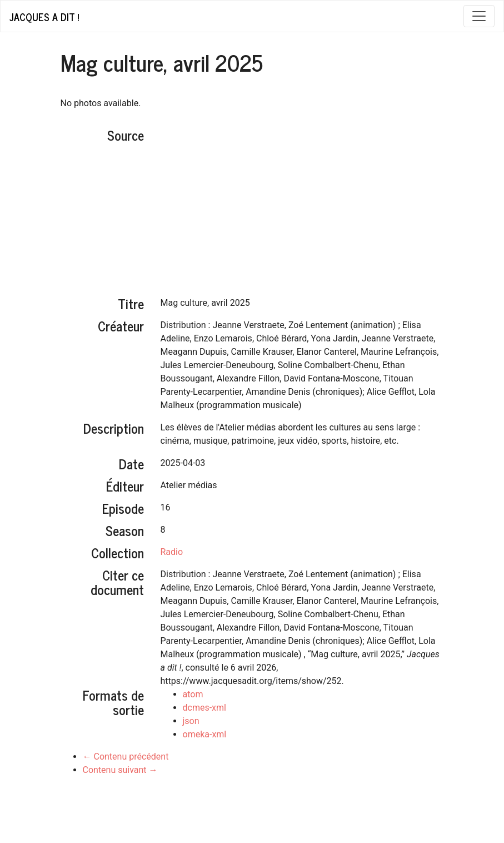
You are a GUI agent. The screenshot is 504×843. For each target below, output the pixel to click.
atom (193, 694)
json (191, 721)
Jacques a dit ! (44, 17)
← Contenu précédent (126, 757)
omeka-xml (205, 734)
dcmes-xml (204, 708)
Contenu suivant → (120, 770)
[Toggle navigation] (479, 16)
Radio (172, 552)
